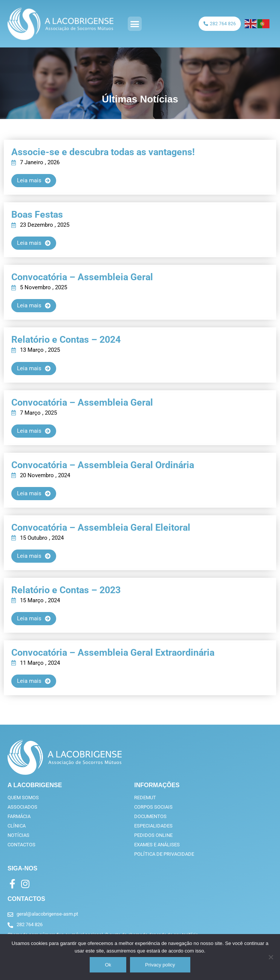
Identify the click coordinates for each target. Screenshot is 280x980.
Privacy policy (160, 965)
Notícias (18, 835)
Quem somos (23, 798)
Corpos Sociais (153, 807)
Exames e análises (157, 845)
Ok (108, 965)
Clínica (17, 826)
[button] (135, 24)
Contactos (21, 845)
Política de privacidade (164, 854)
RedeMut (145, 798)
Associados (22, 807)
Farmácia (19, 816)
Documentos (150, 816)
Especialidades (153, 826)
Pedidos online (153, 835)
